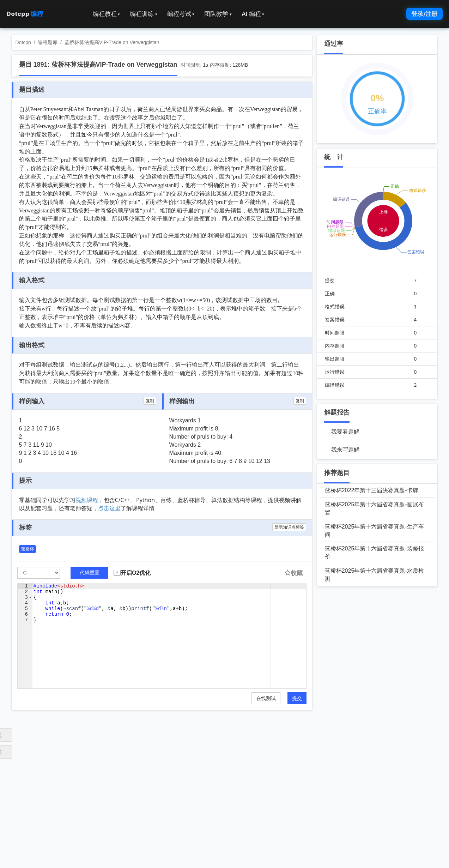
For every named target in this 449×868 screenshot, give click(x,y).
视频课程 (87, 500)
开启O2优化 (136, 573)
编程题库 (48, 42)
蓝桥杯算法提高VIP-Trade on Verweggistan (112, 42)
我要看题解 (345, 432)
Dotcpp (25, 14)
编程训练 (144, 14)
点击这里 (109, 508)
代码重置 (90, 573)
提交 (297, 698)
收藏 (293, 573)
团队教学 (218, 14)
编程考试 (181, 14)
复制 (150, 401)
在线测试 (266, 698)
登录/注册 (424, 14)
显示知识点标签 (289, 527)
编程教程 (107, 14)
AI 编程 (253, 14)
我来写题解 (345, 450)
